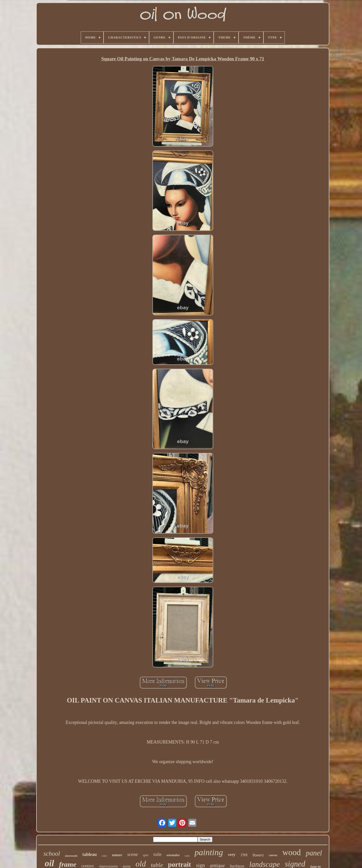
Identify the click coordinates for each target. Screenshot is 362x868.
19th (244, 855)
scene (132, 854)
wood (291, 852)
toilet (104, 856)
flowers (258, 855)
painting (209, 852)
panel (314, 853)
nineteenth (71, 856)
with (187, 856)
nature (117, 855)
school (52, 854)
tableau (90, 854)
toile (157, 854)
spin (146, 855)
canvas (273, 855)
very (232, 855)
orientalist (173, 855)
